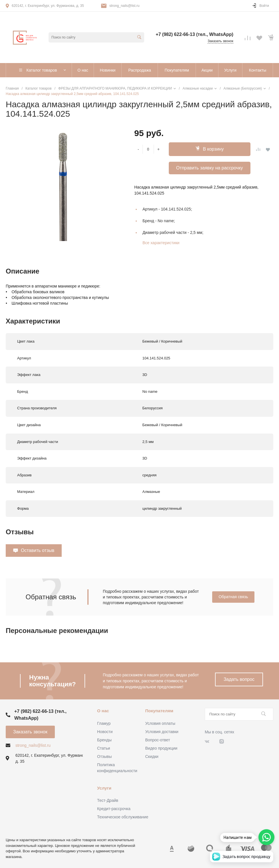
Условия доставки (162, 732)
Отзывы (104, 756)
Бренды (104, 740)
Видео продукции (161, 748)
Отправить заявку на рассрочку (210, 168)
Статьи (104, 748)
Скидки (152, 756)
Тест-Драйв (108, 800)
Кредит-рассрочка (114, 809)
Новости (105, 732)
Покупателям (159, 711)
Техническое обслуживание (123, 817)
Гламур (104, 723)
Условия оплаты (160, 723)
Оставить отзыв (38, 550)
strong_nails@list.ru (125, 6)
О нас (103, 711)
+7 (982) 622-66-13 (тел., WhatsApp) (194, 34)
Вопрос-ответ (158, 740)
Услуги (104, 788)
